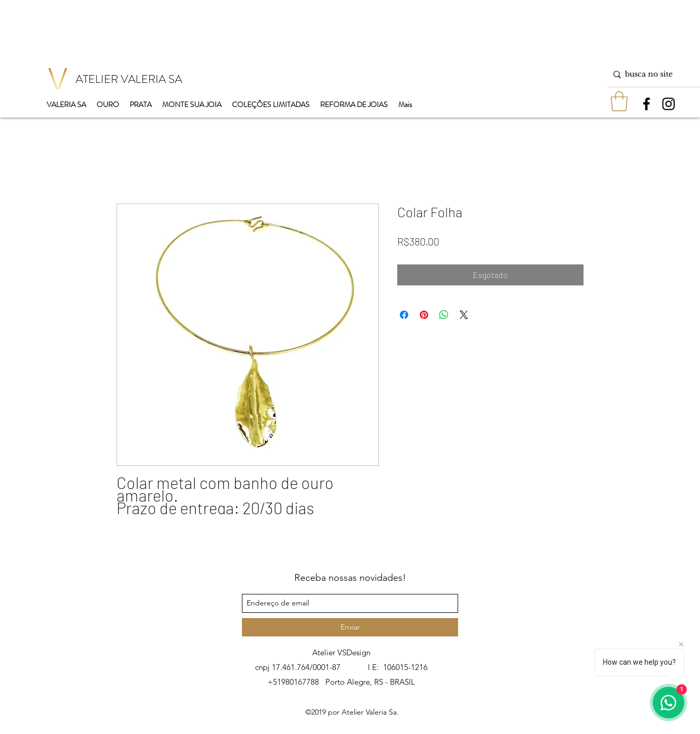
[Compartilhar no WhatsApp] (444, 315)
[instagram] (669, 104)
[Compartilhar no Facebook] (404, 315)
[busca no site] (651, 74)
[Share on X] (464, 315)
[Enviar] (350, 627)
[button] (619, 101)
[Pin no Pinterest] (424, 315)
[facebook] (646, 104)
